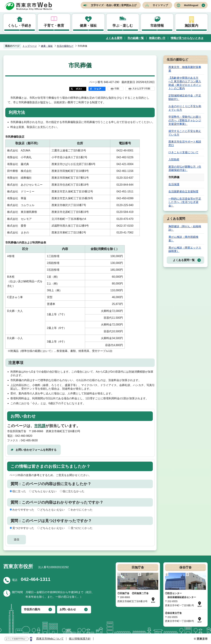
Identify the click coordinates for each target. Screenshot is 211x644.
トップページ (30, 46)
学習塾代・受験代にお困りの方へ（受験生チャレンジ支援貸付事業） (185, 120)
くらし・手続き (20, 26)
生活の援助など (65, 46)
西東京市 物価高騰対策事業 (185, 69)
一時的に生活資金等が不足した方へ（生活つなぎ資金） (185, 202)
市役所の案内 (32, 609)
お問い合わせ (68, 609)
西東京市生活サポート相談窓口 (185, 143)
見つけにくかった (82, 528)
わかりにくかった (82, 510)
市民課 (40, 426)
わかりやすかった (23, 510)
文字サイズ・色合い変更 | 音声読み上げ (114, 5)
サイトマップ (160, 5)
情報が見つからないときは (187, 38)
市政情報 (157, 26)
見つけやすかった (23, 528)
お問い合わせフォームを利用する (36, 450)
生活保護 (174, 184)
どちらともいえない (44, 491)
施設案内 (191, 26)
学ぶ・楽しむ (123, 26)
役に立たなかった (74, 491)
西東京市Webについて (50, 639)
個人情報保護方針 (80, 639)
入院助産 (174, 160)
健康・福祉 (88, 26)
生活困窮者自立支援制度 (183, 191)
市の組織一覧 (136, 38)
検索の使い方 (157, 38)
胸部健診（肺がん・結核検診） (185, 228)
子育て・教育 (54, 26)
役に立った (19, 491)
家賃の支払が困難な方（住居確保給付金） (185, 168)
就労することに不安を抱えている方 (185, 133)
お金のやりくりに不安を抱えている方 (185, 108)
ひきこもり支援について (183, 152)
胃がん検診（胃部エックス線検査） (185, 249)
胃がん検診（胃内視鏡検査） (183, 239)
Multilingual (191, 5)
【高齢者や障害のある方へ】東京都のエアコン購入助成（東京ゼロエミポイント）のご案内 (185, 83)
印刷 (117, 89)
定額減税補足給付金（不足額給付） (185, 97)
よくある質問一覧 (184, 260)
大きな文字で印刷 (141, 89)
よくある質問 (114, 38)
